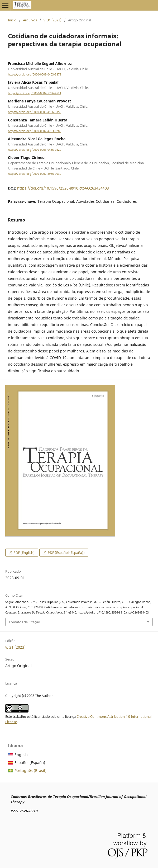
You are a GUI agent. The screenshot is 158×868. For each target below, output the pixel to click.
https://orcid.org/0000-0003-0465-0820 (35, 150)
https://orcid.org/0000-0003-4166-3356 (35, 112)
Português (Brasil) (30, 770)
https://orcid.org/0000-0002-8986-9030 (35, 174)
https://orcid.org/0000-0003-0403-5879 (35, 74)
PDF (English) (24, 553)
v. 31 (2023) (52, 20)
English (21, 755)
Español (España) (30, 763)
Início (12, 20)
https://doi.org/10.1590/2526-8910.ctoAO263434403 (63, 188)
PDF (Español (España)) (66, 553)
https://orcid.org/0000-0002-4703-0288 (35, 131)
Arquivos (30, 20)
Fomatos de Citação (25, 622)
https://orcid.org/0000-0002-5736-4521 (35, 93)
